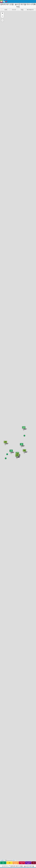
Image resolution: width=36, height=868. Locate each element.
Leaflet (2, 860)
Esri (14, 860)
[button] (2, 14)
